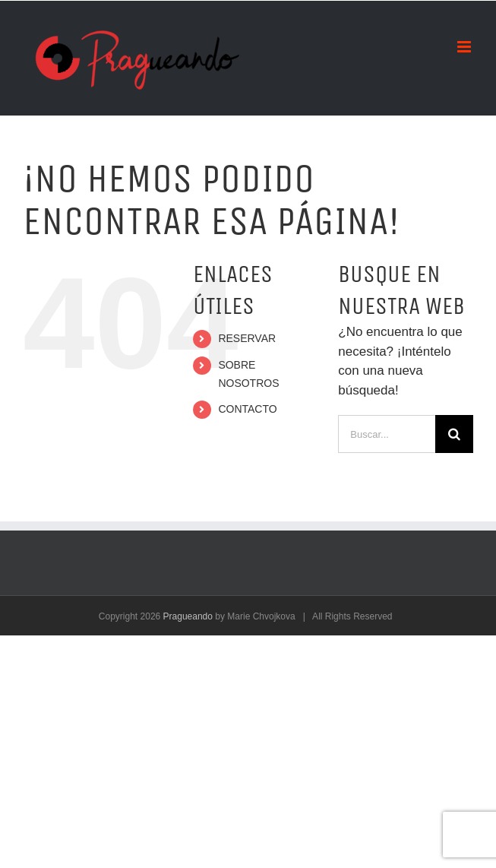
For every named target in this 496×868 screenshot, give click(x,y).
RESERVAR (247, 338)
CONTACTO (247, 409)
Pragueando (188, 616)
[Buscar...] (387, 434)
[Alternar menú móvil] (465, 47)
